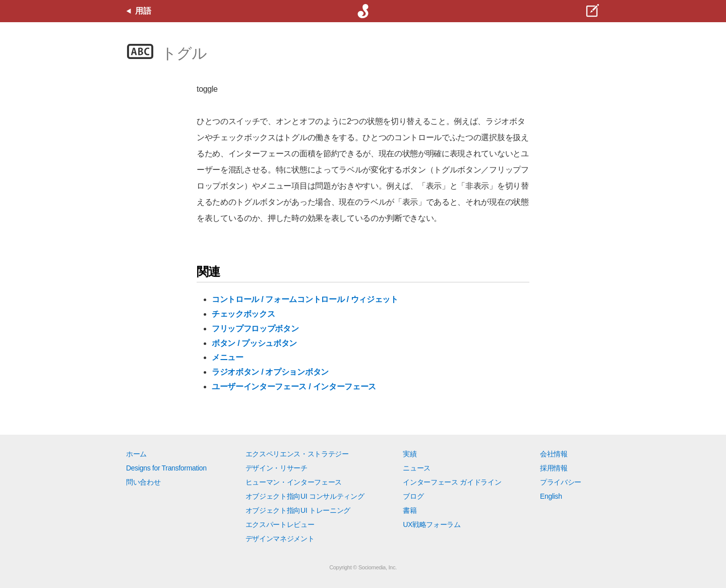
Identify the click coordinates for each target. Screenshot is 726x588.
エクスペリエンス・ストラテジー (297, 454)
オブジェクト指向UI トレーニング (298, 510)
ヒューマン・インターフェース (294, 482)
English (551, 496)
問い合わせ (143, 482)
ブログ (413, 496)
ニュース (417, 468)
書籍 (410, 510)
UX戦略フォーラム (432, 524)
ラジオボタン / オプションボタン (270, 372)
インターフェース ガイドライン (452, 482)
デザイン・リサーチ (277, 468)
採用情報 (554, 468)
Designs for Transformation (166, 468)
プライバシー (561, 482)
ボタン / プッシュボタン (254, 343)
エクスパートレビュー (280, 524)
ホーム (136, 454)
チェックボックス (243, 314)
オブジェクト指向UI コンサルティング (305, 496)
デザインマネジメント (280, 539)
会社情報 (554, 454)
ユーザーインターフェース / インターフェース (294, 387)
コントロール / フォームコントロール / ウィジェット (305, 299)
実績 (410, 454)
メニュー (228, 357)
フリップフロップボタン (255, 329)
